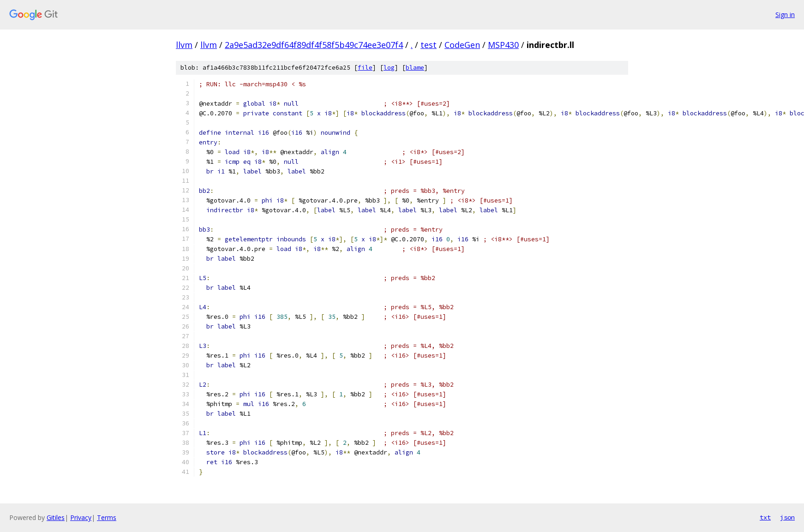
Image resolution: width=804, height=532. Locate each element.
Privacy (81, 517)
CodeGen (462, 45)
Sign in (785, 15)
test (429, 45)
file (365, 68)
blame (415, 68)
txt (765, 517)
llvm (184, 45)
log (389, 68)
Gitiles (56, 517)
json (787, 517)
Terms (107, 517)
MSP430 (503, 45)
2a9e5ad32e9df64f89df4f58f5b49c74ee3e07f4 (314, 45)
